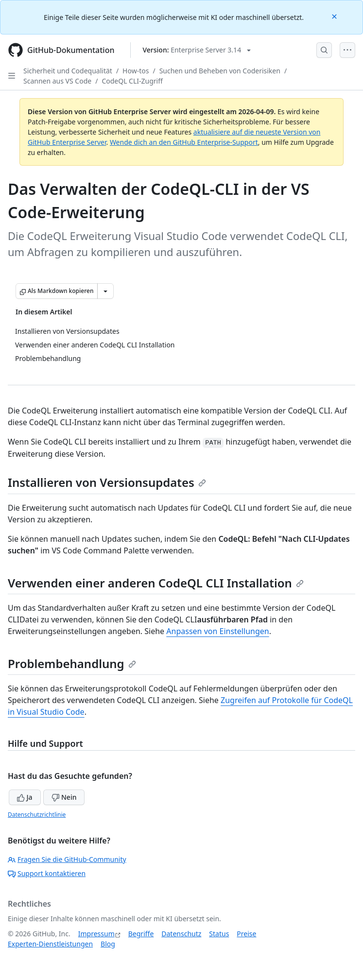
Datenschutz (181, 934)
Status (219, 934)
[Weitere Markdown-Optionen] (105, 291)
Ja (25, 797)
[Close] (335, 16)
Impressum (96, 934)
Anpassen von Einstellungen (217, 631)
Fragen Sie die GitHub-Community (67, 859)
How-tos (136, 71)
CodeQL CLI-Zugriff (132, 81)
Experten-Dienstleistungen (50, 944)
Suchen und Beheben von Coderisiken (220, 71)
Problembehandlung (72, 663)
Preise (246, 934)
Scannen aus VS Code (57, 81)
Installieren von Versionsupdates (107, 482)
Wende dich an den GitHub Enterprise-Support (184, 142)
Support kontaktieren (47, 873)
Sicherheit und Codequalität (68, 71)
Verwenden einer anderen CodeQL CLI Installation (156, 583)
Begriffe (141, 934)
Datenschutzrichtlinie (37, 815)
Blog (108, 944)
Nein (64, 797)
